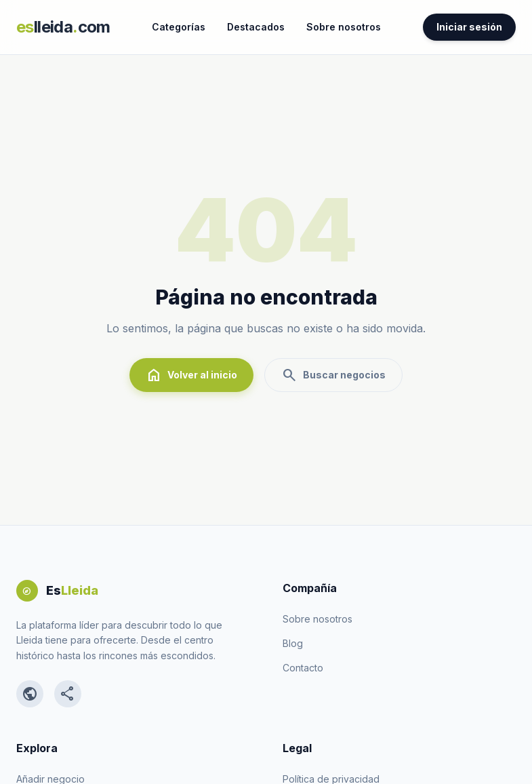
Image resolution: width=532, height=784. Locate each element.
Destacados (256, 27)
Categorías (179, 27)
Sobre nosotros (344, 27)
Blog (293, 643)
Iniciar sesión (469, 27)
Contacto (303, 668)
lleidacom (63, 27)
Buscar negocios (333, 375)
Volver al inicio (191, 375)
